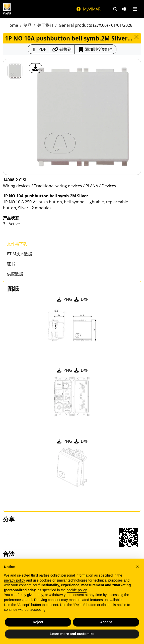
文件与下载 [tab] (17, 244)
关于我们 (45, 25)
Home (12, 25)
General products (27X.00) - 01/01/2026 (95, 25)
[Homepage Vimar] (7, 9)
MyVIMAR (88, 9)
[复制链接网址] (62, 49)
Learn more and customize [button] (72, 634)
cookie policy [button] (77, 590)
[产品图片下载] (35, 68)
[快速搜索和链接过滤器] (115, 9)
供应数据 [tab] (15, 274)
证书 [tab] (11, 264)
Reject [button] (38, 622)
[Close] (136, 37)
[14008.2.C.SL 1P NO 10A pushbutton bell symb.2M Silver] (15, 71)
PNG (64, 299)
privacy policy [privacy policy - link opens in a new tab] (15, 580)
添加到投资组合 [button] (95, 49)
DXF (81, 299)
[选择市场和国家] (124, 9)
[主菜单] (135, 9)
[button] (137, 567)
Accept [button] (106, 622)
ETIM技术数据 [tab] (20, 254)
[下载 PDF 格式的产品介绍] (39, 49)
